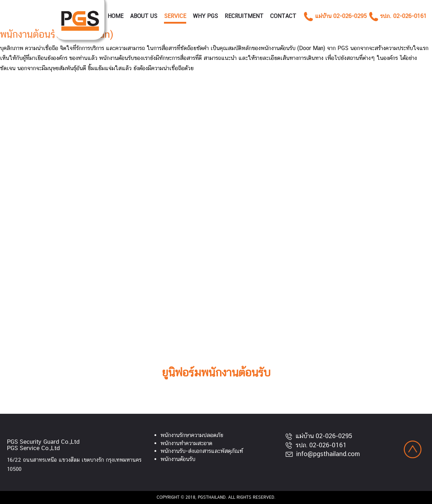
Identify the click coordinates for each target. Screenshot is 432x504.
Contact (283, 16)
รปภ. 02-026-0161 (316, 445)
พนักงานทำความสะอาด (186, 443)
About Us (144, 16)
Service (175, 16)
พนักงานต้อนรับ (178, 459)
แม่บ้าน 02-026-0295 (319, 436)
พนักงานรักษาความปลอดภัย (192, 435)
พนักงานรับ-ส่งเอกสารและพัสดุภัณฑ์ (202, 451)
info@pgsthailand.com (323, 454)
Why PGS (205, 16)
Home (115, 16)
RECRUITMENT (244, 16)
